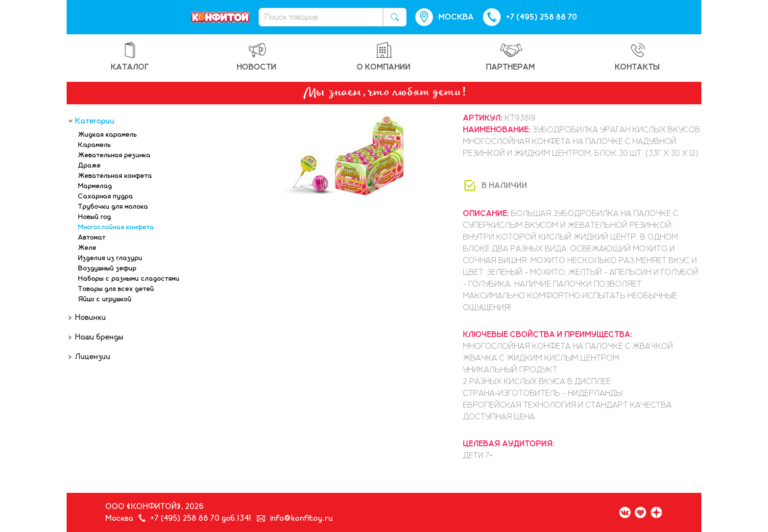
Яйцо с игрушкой (105, 299)
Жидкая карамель (108, 135)
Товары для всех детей (116, 289)
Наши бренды (98, 337)
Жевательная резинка (115, 155)
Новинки (90, 317)
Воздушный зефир (108, 268)
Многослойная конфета (116, 227)
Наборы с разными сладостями (129, 279)
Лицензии (92, 357)
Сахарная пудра (106, 196)
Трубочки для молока (113, 207)
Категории (94, 121)
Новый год (95, 217)
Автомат (92, 238)
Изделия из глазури (110, 258)
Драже (90, 166)
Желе (87, 248)
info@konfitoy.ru (302, 518)
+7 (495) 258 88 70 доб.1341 (201, 518)
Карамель (95, 145)
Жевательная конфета (115, 176)
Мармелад (95, 186)
